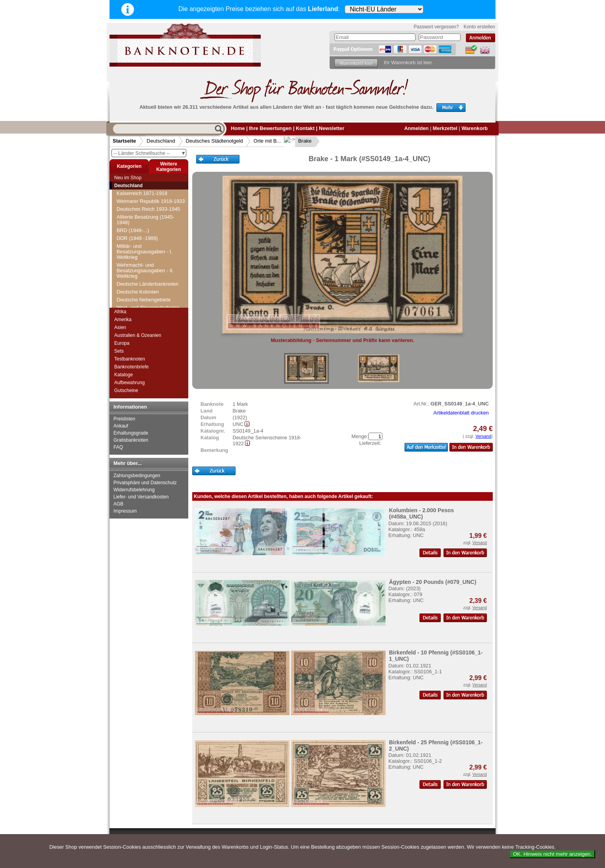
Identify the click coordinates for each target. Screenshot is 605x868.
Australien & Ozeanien (138, 335)
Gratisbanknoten (131, 440)
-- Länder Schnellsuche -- (150, 153)
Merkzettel (445, 128)
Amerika (123, 320)
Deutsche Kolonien (138, 292)
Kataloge (123, 375)
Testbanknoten (130, 359)
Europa (122, 343)
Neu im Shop (128, 178)
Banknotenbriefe (131, 367)
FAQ (118, 447)
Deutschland (161, 141)
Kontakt (305, 128)
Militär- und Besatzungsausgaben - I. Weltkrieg (145, 252)
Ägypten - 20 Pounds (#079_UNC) (432, 582)
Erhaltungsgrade (131, 433)
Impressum (125, 511)
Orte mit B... (267, 141)
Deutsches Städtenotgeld (214, 141)
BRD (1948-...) (133, 230)
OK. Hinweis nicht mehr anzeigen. (552, 854)
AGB (118, 504)
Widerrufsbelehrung (134, 490)
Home (238, 128)
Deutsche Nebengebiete (144, 300)
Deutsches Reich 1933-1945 (148, 209)
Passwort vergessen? (436, 27)
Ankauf (121, 426)
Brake (299, 141)
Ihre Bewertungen (270, 128)
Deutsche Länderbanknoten (148, 284)
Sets (119, 351)
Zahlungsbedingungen (137, 476)
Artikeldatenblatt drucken (461, 413)
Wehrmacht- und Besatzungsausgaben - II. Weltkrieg (145, 270)
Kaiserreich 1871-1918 (142, 193)
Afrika (120, 312)
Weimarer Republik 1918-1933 (151, 201)
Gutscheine (126, 390)
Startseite (124, 141)
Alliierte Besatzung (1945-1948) (146, 220)
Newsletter (331, 128)
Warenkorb (475, 128)
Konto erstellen (479, 27)
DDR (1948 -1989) (137, 238)
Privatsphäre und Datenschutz (145, 483)
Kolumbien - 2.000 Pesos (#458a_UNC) (421, 513)
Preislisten (124, 419)
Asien (120, 327)
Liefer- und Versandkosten (141, 497)
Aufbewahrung (129, 383)
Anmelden (416, 128)
